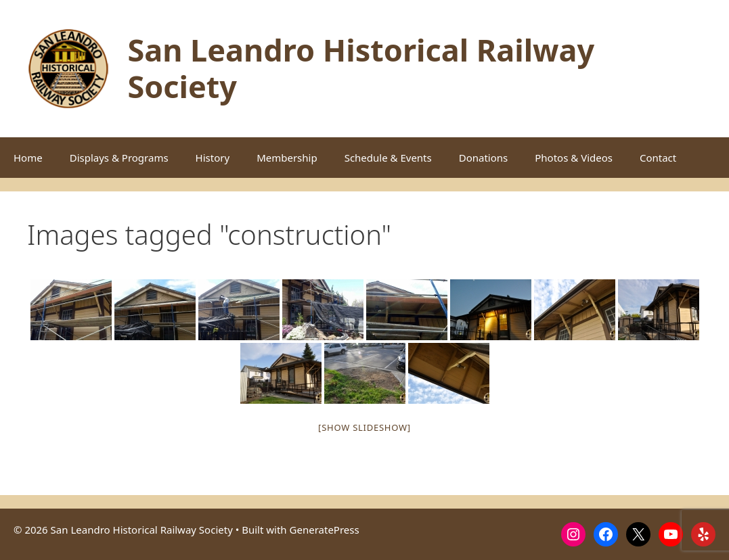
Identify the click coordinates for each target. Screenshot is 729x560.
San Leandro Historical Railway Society (361, 68)
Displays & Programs (119, 158)
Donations (484, 158)
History (213, 158)
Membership (287, 158)
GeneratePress (325, 530)
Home (28, 158)
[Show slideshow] (364, 427)
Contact (658, 158)
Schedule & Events (388, 158)
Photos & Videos (574, 158)
